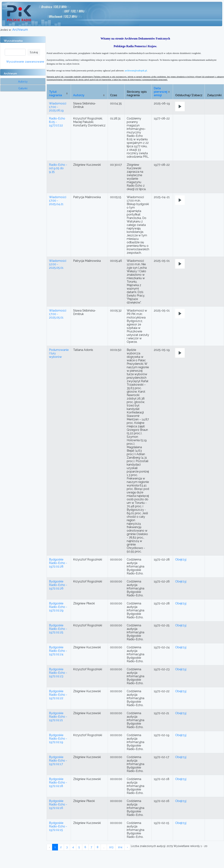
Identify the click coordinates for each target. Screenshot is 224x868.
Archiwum (20, 30)
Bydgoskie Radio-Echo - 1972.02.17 (58, 761)
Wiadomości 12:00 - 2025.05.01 (58, 264)
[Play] (180, 106)
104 (120, 847)
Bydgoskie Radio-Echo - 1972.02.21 (58, 717)
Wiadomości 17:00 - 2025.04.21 (58, 201)
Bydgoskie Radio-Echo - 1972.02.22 (58, 695)
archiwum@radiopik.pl (136, 71)
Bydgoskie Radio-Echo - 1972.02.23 (58, 673)
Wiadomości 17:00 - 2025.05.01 (58, 314)
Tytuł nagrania (55, 93)
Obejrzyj (181, 559)
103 (111, 847)
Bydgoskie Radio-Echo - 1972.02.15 (58, 826)
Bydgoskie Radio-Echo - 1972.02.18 (58, 782)
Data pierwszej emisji (161, 92)
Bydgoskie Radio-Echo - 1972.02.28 (58, 563)
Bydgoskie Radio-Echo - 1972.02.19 (58, 739)
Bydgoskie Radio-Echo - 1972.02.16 (58, 804)
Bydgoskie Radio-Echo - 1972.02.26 (58, 585)
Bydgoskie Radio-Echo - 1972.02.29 (58, 607)
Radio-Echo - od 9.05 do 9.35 (58, 168)
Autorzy (79, 95)
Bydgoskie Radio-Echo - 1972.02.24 (58, 651)
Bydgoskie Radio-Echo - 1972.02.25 (58, 629)
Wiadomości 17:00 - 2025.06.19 (58, 107)
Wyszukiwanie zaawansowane (25, 62)
